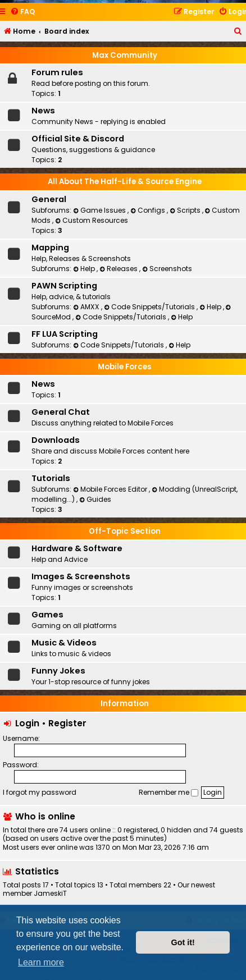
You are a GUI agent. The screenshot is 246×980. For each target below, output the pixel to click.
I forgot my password (40, 792)
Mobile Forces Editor (111, 489)
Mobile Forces (125, 367)
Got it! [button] (183, 942)
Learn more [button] (41, 962)
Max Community (125, 55)
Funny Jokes (58, 671)
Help (85, 269)
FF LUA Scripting (65, 334)
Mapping (50, 248)
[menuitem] (22, 12)
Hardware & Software (77, 548)
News (43, 111)
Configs (149, 210)
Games (47, 615)
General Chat (61, 412)
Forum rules (57, 72)
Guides (95, 499)
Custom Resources (92, 220)
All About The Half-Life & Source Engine (125, 182)
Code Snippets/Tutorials (150, 307)
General (49, 199)
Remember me (168, 792)
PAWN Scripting (64, 286)
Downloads (56, 440)
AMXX (87, 307)
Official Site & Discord (78, 139)
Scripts (186, 210)
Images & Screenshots (81, 576)
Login (27, 723)
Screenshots (167, 269)
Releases (119, 269)
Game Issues (100, 210)
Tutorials (51, 478)
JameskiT (50, 894)
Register (67, 723)
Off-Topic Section (125, 531)
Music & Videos (64, 643)
